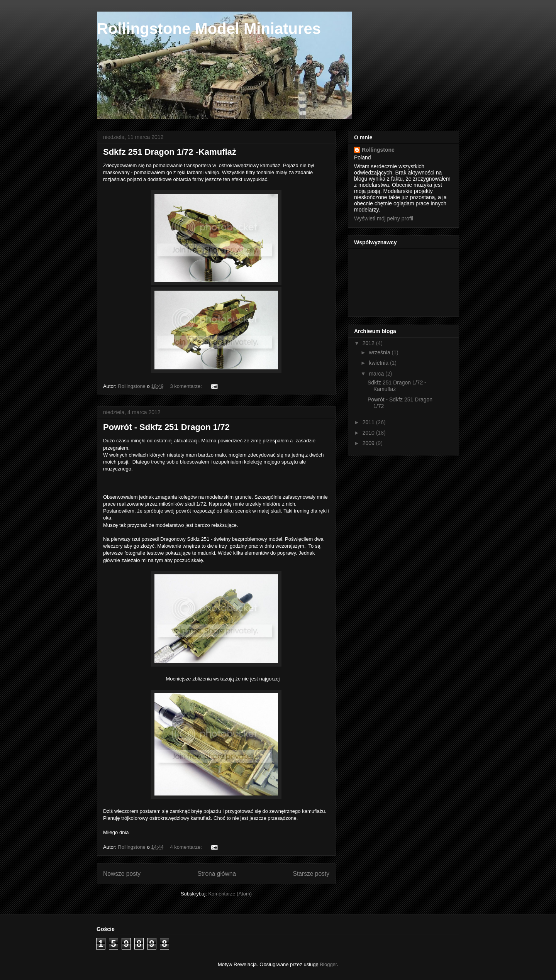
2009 (369, 443)
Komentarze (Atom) (230, 894)
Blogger (328, 964)
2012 (369, 343)
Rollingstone (378, 150)
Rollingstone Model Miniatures (209, 29)
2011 (369, 422)
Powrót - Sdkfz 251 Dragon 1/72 (166, 427)
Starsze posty (311, 874)
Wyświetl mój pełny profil (384, 218)
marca (377, 374)
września (380, 352)
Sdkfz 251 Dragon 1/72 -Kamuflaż (170, 152)
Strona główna (217, 874)
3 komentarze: (186, 386)
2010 (369, 433)
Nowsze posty (122, 874)
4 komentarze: (186, 847)
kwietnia (379, 363)
